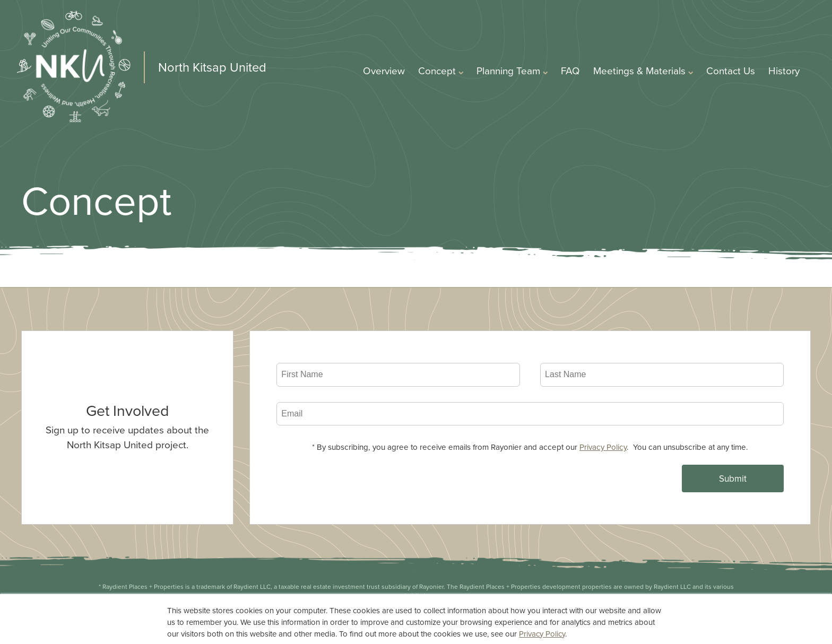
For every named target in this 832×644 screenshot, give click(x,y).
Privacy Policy (603, 447)
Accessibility (574, 615)
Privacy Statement (422, 615)
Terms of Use (503, 615)
